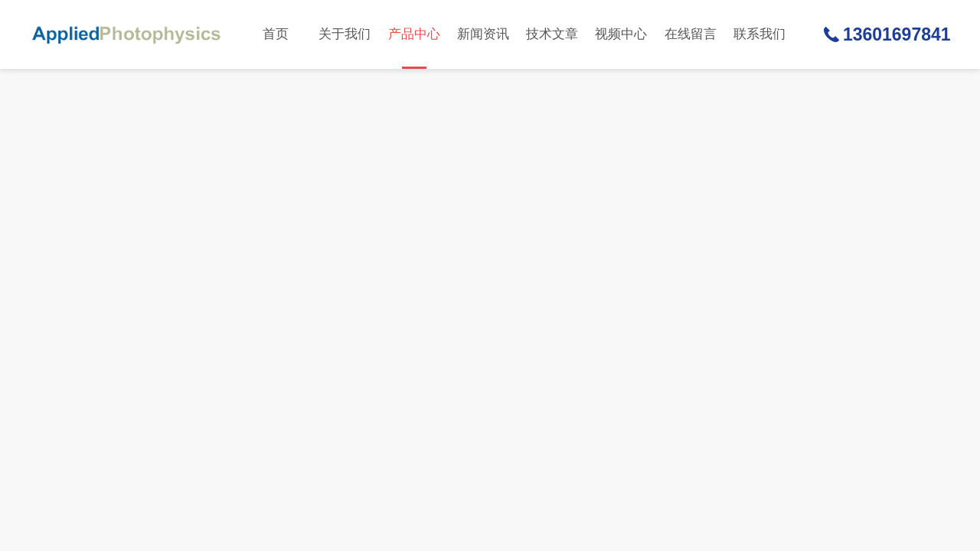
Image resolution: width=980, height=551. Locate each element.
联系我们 (759, 34)
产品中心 (414, 48)
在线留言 (691, 34)
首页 (276, 34)
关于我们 (345, 34)
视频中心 (621, 34)
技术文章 (552, 34)
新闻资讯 (483, 34)
